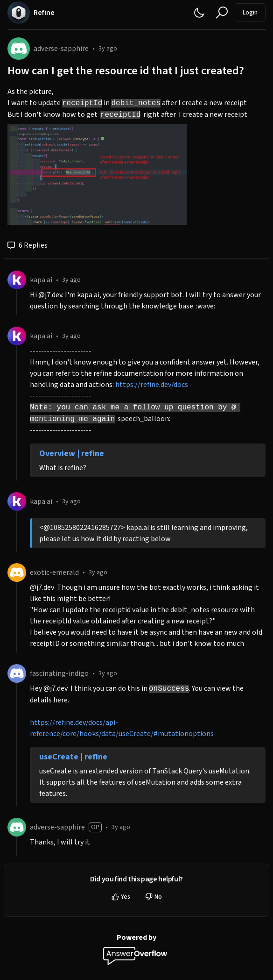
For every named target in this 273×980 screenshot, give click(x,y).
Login (250, 13)
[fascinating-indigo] (17, 673)
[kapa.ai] (17, 280)
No (154, 897)
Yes (121, 897)
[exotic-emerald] (17, 572)
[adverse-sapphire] (19, 49)
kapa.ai (41, 280)
